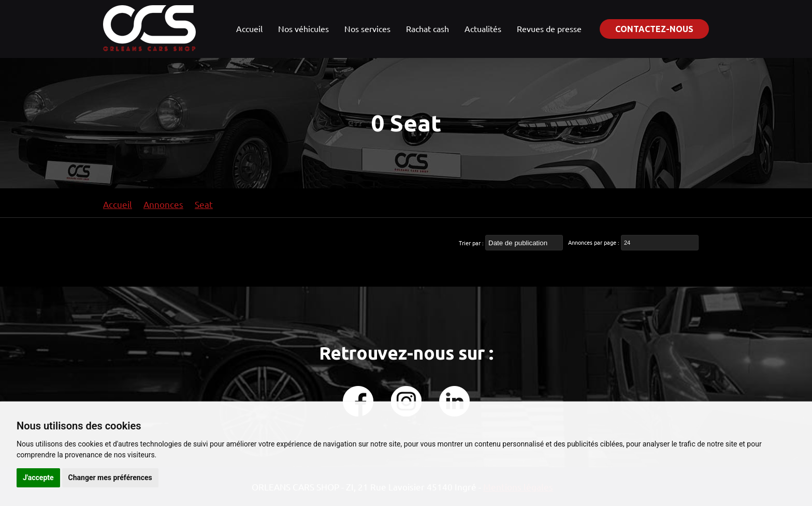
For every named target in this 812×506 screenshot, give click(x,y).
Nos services (367, 28)
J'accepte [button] (38, 478)
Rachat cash (427, 28)
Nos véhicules (303, 28)
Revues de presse (549, 28)
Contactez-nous (654, 29)
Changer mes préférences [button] (110, 478)
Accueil (249, 28)
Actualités (483, 28)
